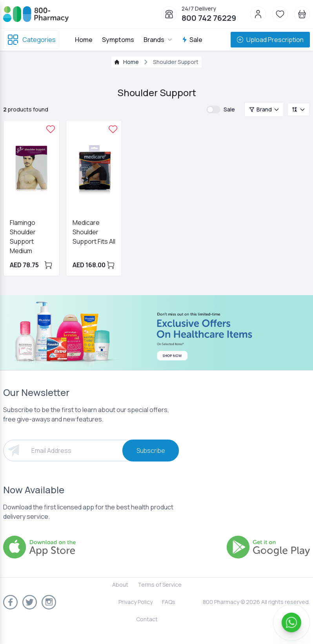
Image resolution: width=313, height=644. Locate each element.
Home (84, 40)
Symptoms (118, 40)
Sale (192, 40)
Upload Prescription (270, 40)
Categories (31, 40)
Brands (158, 40)
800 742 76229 (209, 18)
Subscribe (151, 451)
